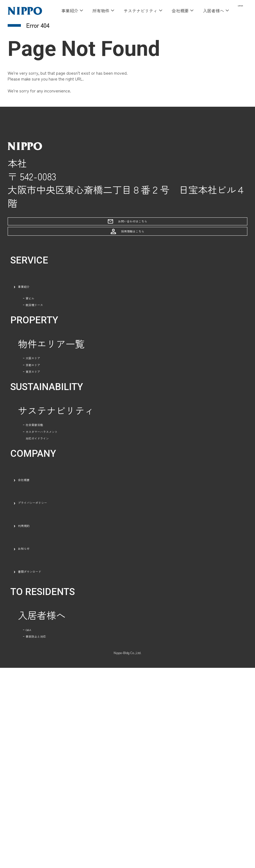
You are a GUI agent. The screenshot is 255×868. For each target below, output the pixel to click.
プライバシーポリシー (66, 668)
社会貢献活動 (54, 553)
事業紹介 (37, 322)
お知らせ (37, 714)
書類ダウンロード (56, 736)
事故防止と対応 (59, 829)
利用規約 (37, 691)
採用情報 (234, 11)
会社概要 (37, 645)
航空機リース (54, 368)
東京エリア (49, 483)
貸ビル (40, 345)
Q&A (36, 806)
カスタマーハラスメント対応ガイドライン (78, 587)
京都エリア (49, 460)
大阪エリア (49, 437)
